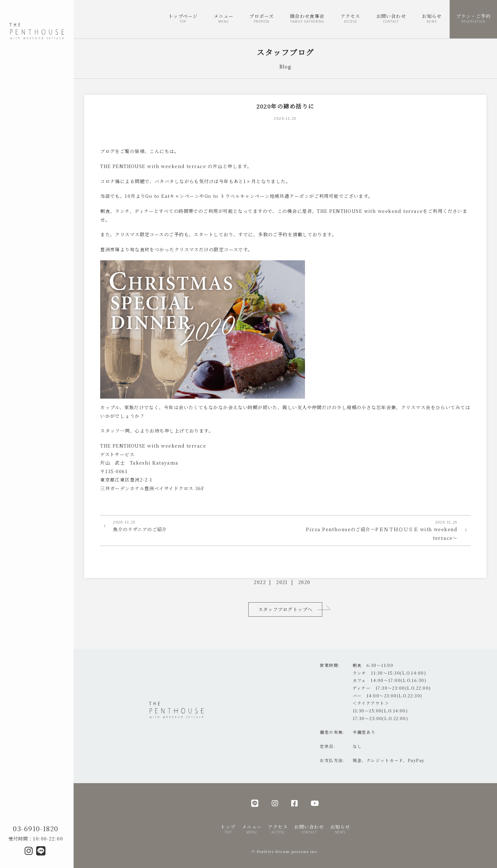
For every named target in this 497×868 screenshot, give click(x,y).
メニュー (224, 19)
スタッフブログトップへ (285, 609)
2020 (304, 582)
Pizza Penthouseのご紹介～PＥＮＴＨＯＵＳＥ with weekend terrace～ (378, 530)
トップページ (183, 19)
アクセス (350, 19)
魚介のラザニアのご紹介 (193, 526)
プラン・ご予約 (473, 19)
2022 (260, 582)
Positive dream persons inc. (288, 851)
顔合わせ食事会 (307, 19)
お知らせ (432, 19)
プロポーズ (261, 19)
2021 (282, 582)
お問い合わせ (391, 19)
